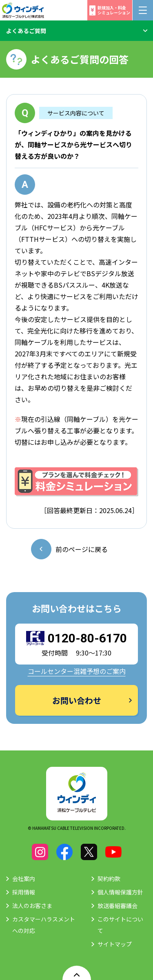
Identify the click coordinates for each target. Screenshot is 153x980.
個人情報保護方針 (120, 892)
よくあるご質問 (26, 31)
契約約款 (109, 879)
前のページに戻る (82, 549)
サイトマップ (115, 944)
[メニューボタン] (143, 10)
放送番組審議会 (118, 906)
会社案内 (24, 879)
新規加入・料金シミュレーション (114, 10)
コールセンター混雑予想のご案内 (77, 671)
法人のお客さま (32, 906)
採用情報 (24, 892)
